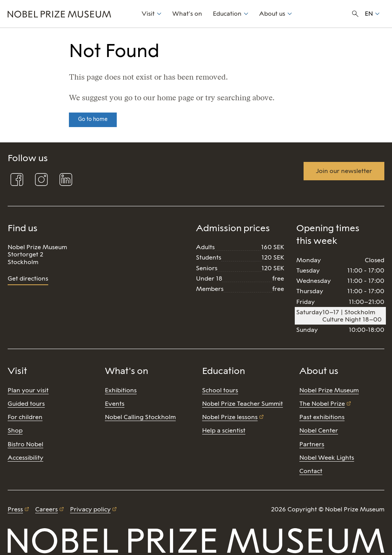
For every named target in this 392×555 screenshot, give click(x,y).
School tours (220, 390)
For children (25, 417)
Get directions (28, 278)
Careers (47, 509)
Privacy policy (90, 509)
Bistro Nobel (25, 444)
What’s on (187, 14)
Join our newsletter (344, 171)
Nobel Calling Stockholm (140, 417)
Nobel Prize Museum (329, 390)
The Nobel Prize (322, 404)
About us (272, 14)
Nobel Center (319, 430)
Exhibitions (121, 390)
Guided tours (26, 404)
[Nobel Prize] (70, 14)
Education (227, 14)
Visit (148, 14)
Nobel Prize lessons (230, 417)
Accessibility (25, 458)
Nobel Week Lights (327, 458)
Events (115, 404)
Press (15, 509)
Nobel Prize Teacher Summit (243, 404)
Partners (312, 444)
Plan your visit (28, 390)
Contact (311, 471)
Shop (15, 430)
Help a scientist (224, 430)
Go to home (93, 119)
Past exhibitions (322, 417)
